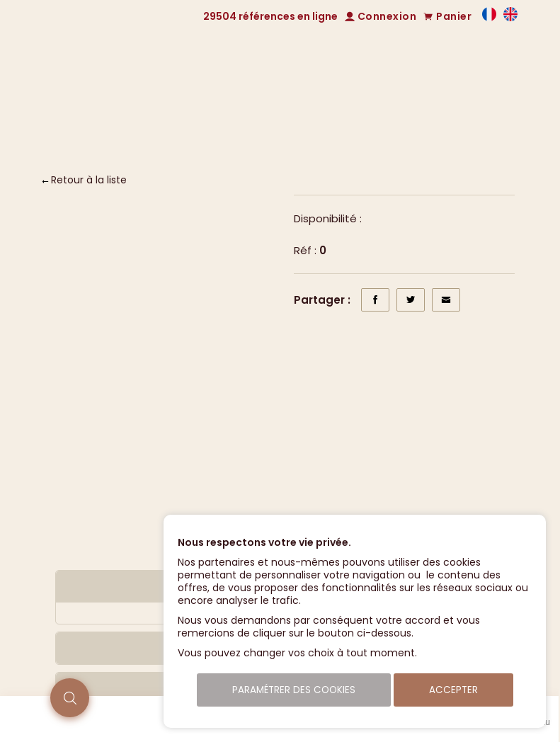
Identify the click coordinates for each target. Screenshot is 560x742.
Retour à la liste (89, 180)
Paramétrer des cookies (294, 690)
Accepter (453, 690)
